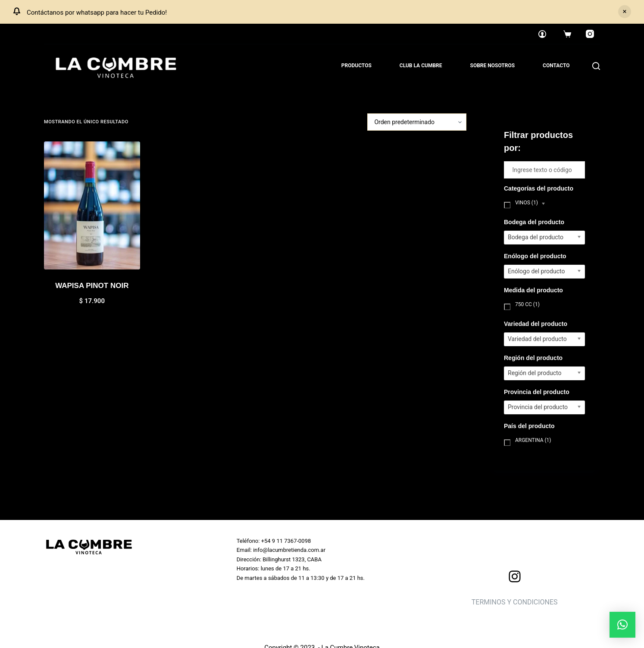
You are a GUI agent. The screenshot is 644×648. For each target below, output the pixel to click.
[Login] (542, 34)
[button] (622, 625)
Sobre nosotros (493, 66)
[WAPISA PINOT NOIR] (92, 205)
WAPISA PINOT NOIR (92, 286)
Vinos (527, 203)
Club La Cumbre (421, 66)
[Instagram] (590, 34)
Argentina (533, 440)
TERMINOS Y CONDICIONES (515, 602)
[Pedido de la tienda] (417, 122)
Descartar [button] (625, 12)
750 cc (527, 304)
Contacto (556, 66)
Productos (356, 66)
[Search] (596, 66)
